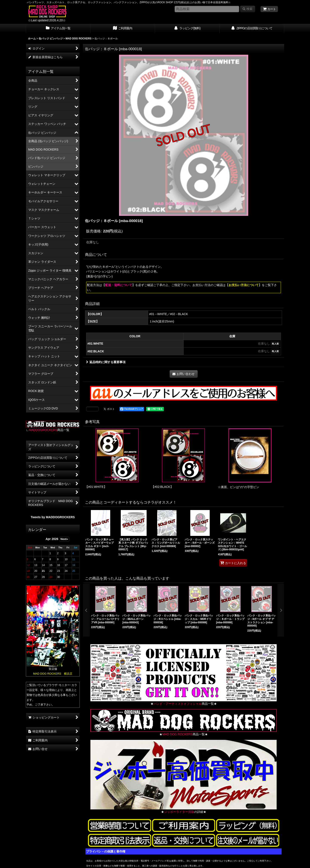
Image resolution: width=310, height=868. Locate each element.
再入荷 (275, 344)
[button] (86, 610)
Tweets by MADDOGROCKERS (53, 517)
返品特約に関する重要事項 (106, 362)
